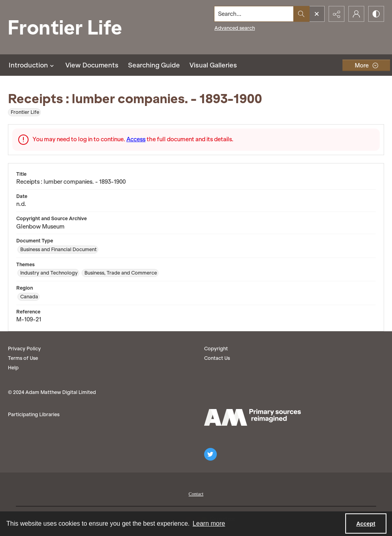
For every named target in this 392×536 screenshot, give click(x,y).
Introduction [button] (32, 65)
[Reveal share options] (337, 14)
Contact (196, 494)
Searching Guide (154, 65)
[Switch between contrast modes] (376, 14)
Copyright (216, 349)
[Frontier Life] (71, 27)
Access (136, 139)
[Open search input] (317, 14)
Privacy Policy (24, 349)
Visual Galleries (213, 65)
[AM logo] (252, 417)
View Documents (92, 65)
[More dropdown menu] (366, 65)
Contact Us (217, 358)
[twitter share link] (210, 454)
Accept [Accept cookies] (366, 524)
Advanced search (235, 28)
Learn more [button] (209, 524)
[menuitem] (196, 493)
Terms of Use (23, 358)
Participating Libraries (34, 414)
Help (13, 368)
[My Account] (356, 14)
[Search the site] (254, 14)
